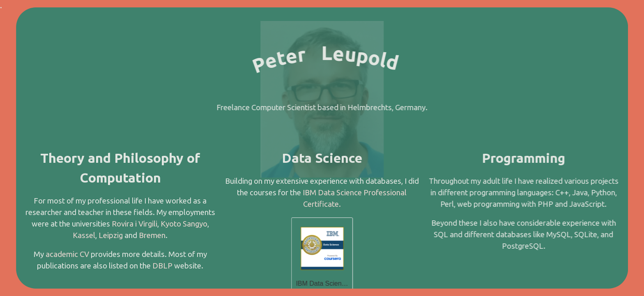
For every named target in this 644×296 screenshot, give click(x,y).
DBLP (162, 266)
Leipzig (111, 235)
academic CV (67, 254)
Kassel (84, 235)
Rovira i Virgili (135, 224)
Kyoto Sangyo (184, 224)
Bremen (152, 235)
